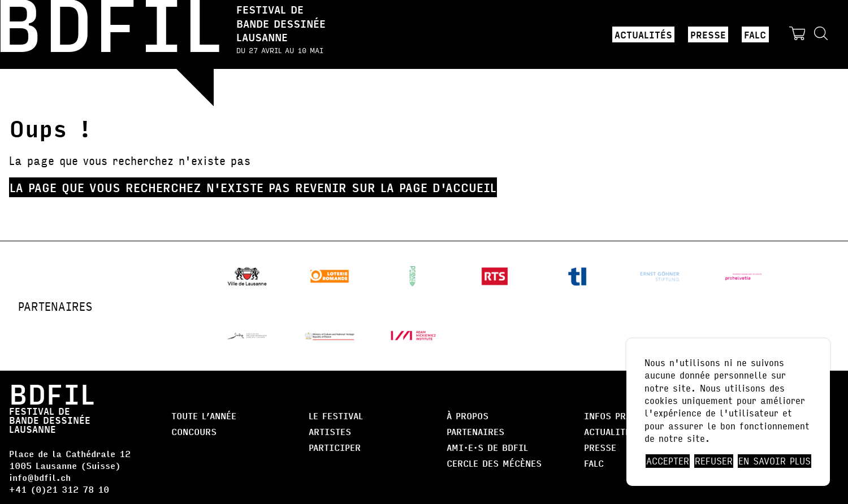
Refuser (714, 461)
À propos (468, 416)
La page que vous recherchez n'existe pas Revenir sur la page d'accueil (253, 187)
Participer (335, 447)
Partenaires (475, 431)
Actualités (643, 34)
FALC (755, 34)
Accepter (668, 461)
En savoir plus (775, 461)
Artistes (330, 431)
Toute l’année (204, 416)
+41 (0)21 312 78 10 (59, 489)
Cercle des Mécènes (494, 463)
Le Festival (336, 416)
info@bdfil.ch (40, 477)
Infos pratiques (623, 416)
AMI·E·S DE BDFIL (487, 447)
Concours (194, 431)
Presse (708, 34)
